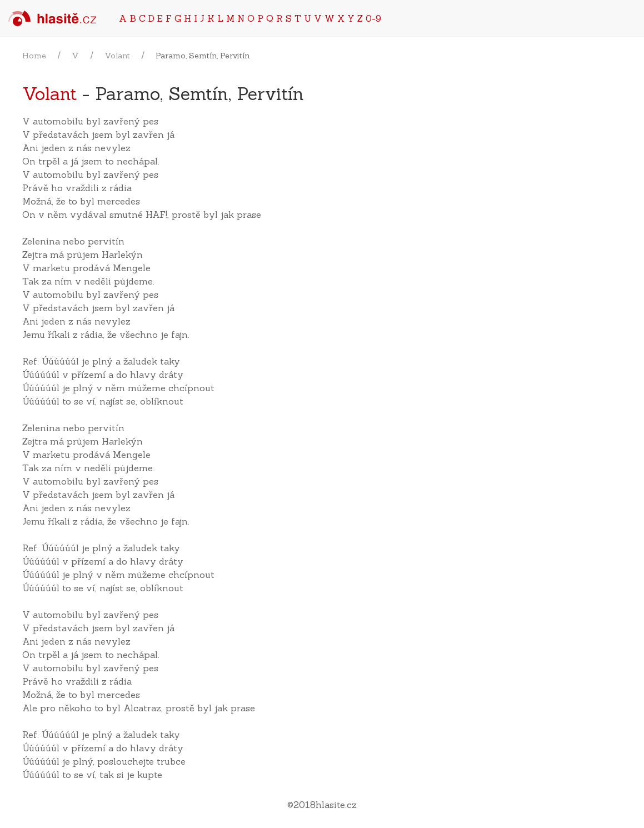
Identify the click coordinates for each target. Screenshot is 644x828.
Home (34, 56)
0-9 (373, 18)
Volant (117, 56)
